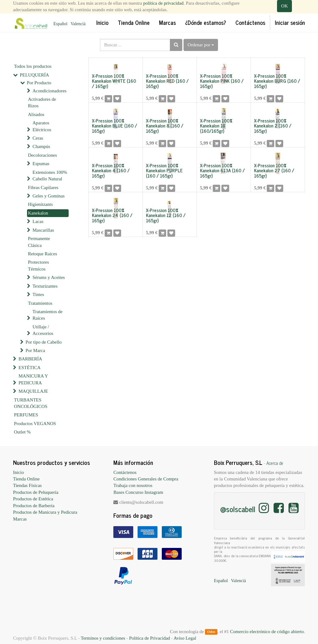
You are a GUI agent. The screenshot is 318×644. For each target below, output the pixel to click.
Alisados (36, 114)
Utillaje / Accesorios (43, 330)
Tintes (38, 294)
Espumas (41, 164)
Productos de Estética (33, 499)
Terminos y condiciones (103, 638)
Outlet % (22, 432)
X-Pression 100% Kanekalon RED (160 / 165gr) (167, 81)
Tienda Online (26, 479)
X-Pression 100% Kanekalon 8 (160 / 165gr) (165, 126)
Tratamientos (40, 303)
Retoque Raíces (43, 254)
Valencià (78, 24)
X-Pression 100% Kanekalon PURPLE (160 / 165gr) (164, 170)
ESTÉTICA (30, 368)
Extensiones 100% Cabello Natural (50, 176)
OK (284, 6)
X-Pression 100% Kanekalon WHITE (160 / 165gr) (114, 81)
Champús (41, 146)
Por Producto (39, 83)
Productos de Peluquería (36, 492)
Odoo (211, 632)
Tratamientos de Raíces (48, 315)
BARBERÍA (30, 359)
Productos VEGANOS (35, 424)
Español (60, 24)
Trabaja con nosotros (133, 485)
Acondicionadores (50, 91)
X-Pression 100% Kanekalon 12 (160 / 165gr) (166, 215)
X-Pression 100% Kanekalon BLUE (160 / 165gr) (114, 126)
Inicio (18, 472)
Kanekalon (38, 213)
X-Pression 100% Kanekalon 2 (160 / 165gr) (273, 126)
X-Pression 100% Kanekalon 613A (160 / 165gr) (222, 170)
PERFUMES (26, 415)
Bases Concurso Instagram (138, 492)
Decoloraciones (42, 155)
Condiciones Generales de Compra (146, 479)
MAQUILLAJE (33, 391)
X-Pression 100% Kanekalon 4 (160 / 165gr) (111, 170)
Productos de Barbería (34, 506)
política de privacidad (163, 3)
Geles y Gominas (49, 196)
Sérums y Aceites (49, 277)
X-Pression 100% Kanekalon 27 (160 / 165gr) (274, 170)
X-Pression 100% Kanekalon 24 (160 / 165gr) (112, 215)
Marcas (20, 519)
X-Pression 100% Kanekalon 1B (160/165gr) (216, 126)
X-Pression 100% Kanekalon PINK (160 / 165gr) (222, 81)
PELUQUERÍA (34, 75)
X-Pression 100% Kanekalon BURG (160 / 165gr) (277, 81)
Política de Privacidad (150, 638)
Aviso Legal (185, 638)
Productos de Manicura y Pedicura (45, 512)
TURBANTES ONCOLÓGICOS (31, 403)
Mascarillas (43, 230)
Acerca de (275, 463)
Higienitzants (40, 204)
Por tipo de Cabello (43, 342)
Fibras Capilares (43, 188)
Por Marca (35, 350)
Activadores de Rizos (42, 102)
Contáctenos (125, 472)
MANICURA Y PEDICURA (33, 379)
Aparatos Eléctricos (42, 126)
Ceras (38, 138)
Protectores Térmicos (38, 265)
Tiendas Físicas (27, 485)
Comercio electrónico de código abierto (267, 632)
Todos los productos (33, 66)
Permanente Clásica (39, 242)
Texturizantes (45, 286)
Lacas (38, 221)
